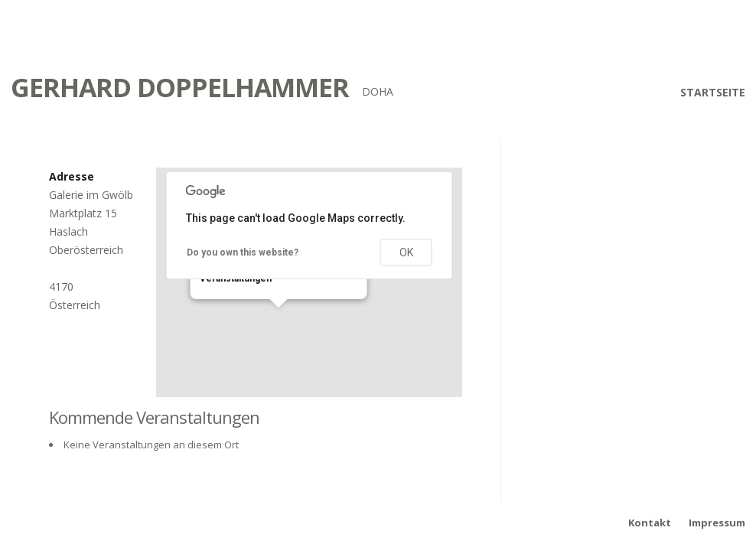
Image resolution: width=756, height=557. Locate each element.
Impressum (717, 523)
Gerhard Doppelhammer (180, 87)
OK (406, 252)
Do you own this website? (243, 252)
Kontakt (650, 523)
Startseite (713, 92)
